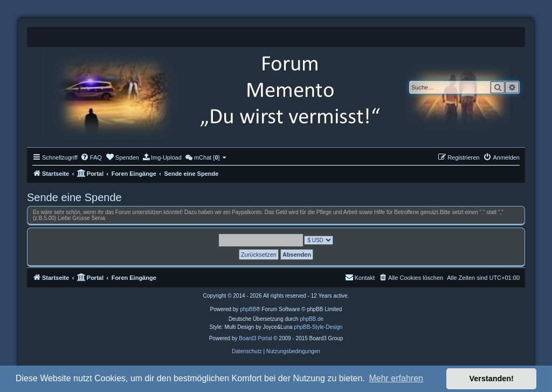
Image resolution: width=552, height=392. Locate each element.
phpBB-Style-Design (318, 327)
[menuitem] (91, 157)
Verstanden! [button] (492, 379)
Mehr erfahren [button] (396, 378)
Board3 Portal (255, 338)
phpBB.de (312, 319)
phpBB (248, 309)
